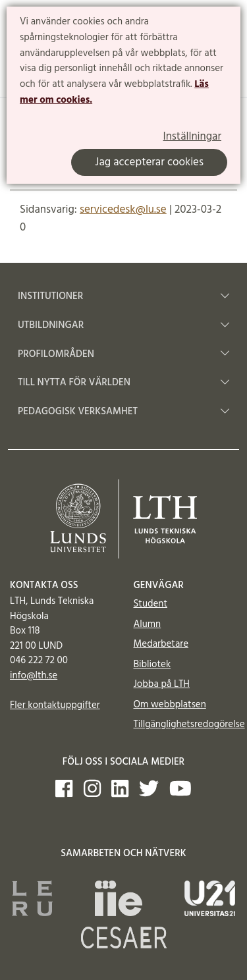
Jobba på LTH (162, 684)
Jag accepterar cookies (149, 162)
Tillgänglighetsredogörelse (189, 724)
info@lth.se (34, 676)
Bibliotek (152, 665)
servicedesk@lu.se (123, 210)
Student (151, 604)
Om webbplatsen (170, 705)
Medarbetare (161, 644)
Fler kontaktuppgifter (55, 705)
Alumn (148, 624)
